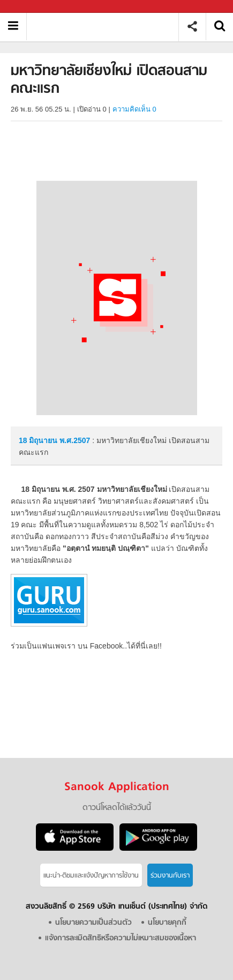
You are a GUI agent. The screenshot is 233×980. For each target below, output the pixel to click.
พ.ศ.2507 (75, 440)
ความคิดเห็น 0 (134, 109)
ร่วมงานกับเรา (170, 876)
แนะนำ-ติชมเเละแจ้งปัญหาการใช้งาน (91, 876)
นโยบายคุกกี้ (167, 923)
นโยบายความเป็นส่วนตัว (93, 923)
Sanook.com (32, 7)
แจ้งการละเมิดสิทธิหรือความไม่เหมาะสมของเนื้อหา (121, 938)
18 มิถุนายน (39, 440)
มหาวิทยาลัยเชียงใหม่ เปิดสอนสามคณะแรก (106, 27)
